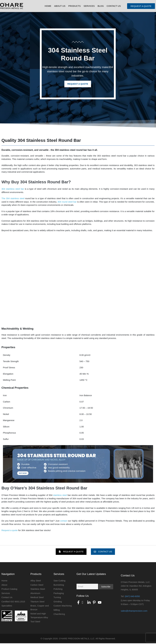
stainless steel (60, 495)
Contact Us (114, 6)
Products (74, 6)
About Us (60, 6)
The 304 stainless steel (13, 199)
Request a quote (10, 531)
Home (48, 6)
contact (64, 521)
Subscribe (106, 587)
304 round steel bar (67, 202)
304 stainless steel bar (13, 189)
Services (89, 6)
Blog (101, 6)
